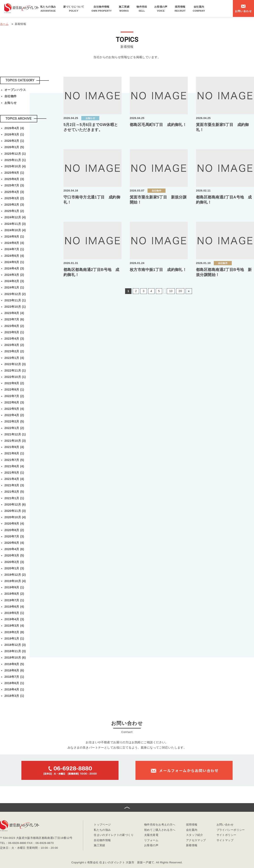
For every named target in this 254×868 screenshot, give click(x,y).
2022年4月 (14, 415)
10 (171, 291)
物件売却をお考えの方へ (160, 825)
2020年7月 (14, 536)
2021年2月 (14, 492)
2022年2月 (14, 421)
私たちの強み (48, 9)
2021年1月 (14, 498)
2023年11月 (15, 300)
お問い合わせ (225, 825)
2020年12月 (15, 504)
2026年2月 (14, 141)
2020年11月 (15, 511)
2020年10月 (15, 517)
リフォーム (151, 840)
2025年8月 (14, 179)
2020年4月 (14, 549)
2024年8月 (14, 243)
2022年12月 (15, 364)
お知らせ (11, 103)
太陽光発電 (151, 835)
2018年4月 (14, 689)
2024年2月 (14, 281)
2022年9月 (14, 383)
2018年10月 (15, 657)
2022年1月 (14, 428)
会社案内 (199, 9)
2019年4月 (14, 619)
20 (180, 291)
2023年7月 (14, 319)
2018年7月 (14, 677)
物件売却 (142, 9)
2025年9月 (14, 173)
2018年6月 (14, 683)
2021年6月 (14, 466)
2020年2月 (14, 562)
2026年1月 (14, 147)
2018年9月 (14, 664)
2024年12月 (15, 217)
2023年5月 (14, 332)
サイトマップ (225, 840)
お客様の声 (161, 9)
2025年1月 (14, 211)
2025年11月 (15, 160)
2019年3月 (14, 626)
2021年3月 (14, 485)
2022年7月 (14, 396)
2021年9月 (14, 447)
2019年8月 (14, 594)
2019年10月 (15, 581)
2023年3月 (14, 345)
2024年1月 (14, 287)
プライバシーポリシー (231, 830)
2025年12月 (15, 154)
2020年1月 (14, 568)
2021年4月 (14, 479)
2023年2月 (14, 351)
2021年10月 (15, 441)
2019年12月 (15, 575)
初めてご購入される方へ (160, 830)
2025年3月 (14, 198)
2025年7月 (14, 185)
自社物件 (11, 96)
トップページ (102, 825)
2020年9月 (14, 524)
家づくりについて (74, 9)
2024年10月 (15, 230)
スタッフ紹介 (195, 835)
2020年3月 (14, 555)
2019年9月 (14, 587)
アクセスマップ (196, 840)
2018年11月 (15, 651)
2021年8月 (14, 453)
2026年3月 (14, 134)
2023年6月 (14, 326)
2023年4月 (14, 339)
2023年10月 (15, 307)
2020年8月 (14, 530)
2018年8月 (14, 670)
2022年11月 (15, 370)
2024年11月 (15, 224)
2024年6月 (14, 256)
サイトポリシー (226, 835)
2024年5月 (14, 262)
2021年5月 (14, 473)
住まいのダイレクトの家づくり (114, 835)
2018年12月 (15, 645)
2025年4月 (14, 192)
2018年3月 (14, 696)
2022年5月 (14, 409)
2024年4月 (14, 268)
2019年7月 (14, 600)
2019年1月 (14, 638)
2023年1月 (14, 358)
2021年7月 (14, 460)
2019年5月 (14, 613)
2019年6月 (14, 607)
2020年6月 (14, 543)
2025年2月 (14, 205)
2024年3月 (14, 275)
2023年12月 (15, 294)
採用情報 (180, 9)
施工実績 (124, 9)
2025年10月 (15, 166)
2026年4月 (14, 128)
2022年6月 (14, 402)
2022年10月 (15, 377)
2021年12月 (15, 434)
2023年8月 (14, 313)
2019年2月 (14, 632)
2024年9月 (14, 236)
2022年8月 (14, 390)
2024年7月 (14, 249)
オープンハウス (15, 90)
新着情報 (192, 845)
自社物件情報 (102, 9)
